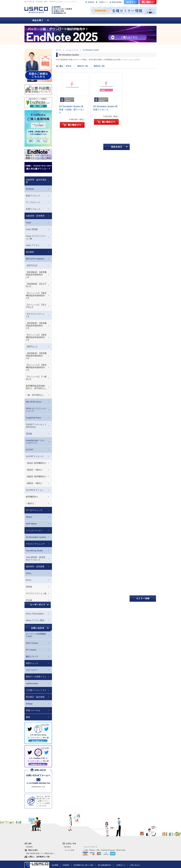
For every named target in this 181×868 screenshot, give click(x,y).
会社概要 (55, 865)
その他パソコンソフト (36, 690)
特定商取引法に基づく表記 (84, 865)
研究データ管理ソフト (36, 677)
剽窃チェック (32, 663)
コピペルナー (32, 670)
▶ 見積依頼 (90, 2)
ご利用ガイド (120, 865)
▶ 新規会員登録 (116, 2)
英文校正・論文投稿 (35, 697)
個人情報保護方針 (105, 865)
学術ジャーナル (33, 710)
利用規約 (66, 865)
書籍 (28, 717)
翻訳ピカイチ (32, 656)
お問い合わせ (135, 865)
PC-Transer (31, 650)
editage (29, 704)
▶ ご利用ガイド (102, 2)
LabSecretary (32, 683)
